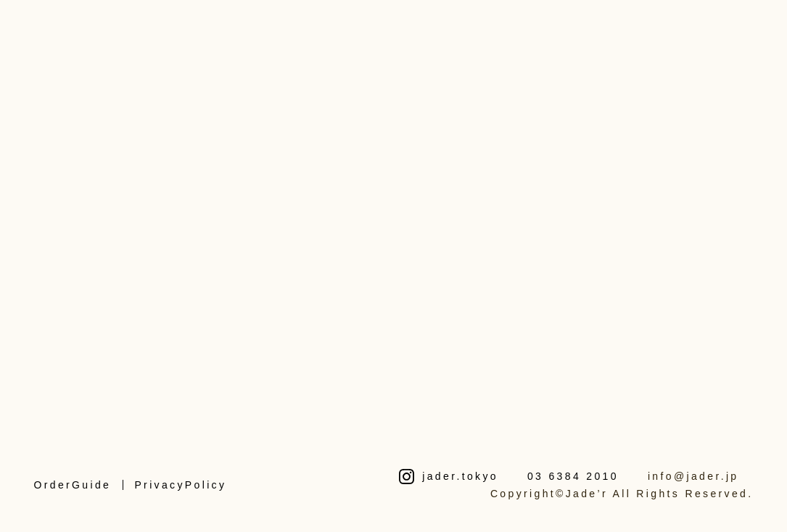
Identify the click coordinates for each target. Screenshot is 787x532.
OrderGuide (72, 485)
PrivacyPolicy (180, 485)
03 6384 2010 (573, 476)
